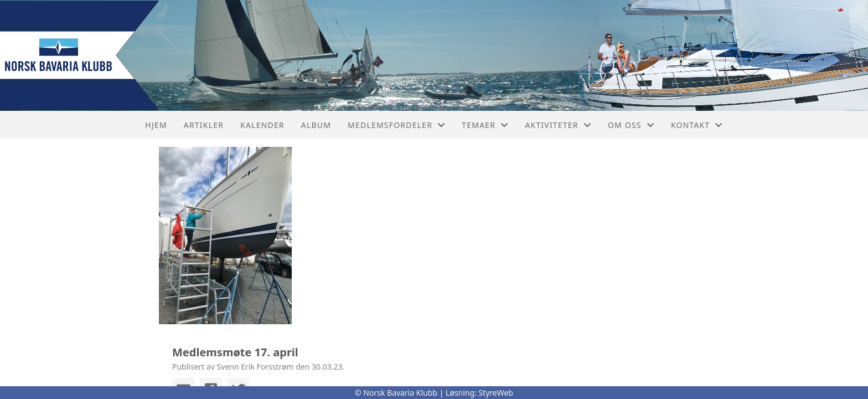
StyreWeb (496, 393)
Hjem (156, 125)
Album (316, 125)
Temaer (485, 125)
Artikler (204, 125)
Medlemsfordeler (396, 125)
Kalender (262, 125)
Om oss (631, 125)
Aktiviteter (558, 125)
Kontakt (697, 125)
